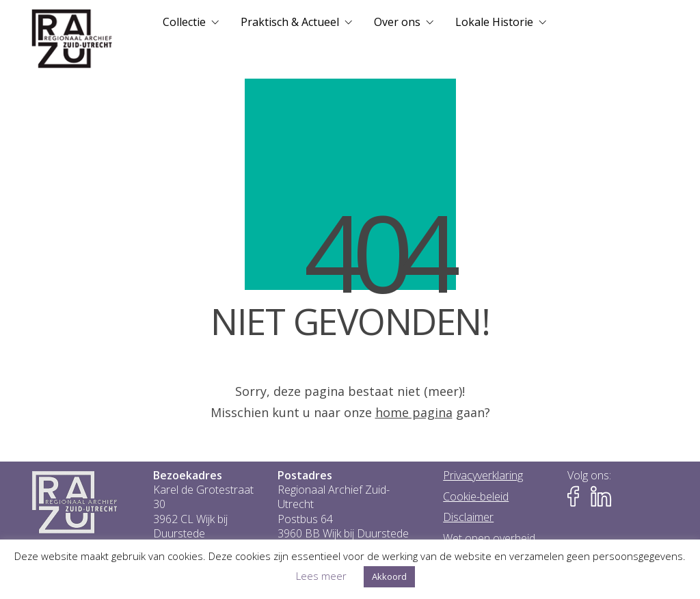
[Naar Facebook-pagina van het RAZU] (578, 497)
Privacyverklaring (483, 476)
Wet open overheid (489, 538)
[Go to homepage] (72, 39)
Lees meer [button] (321, 576)
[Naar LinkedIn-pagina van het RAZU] (601, 497)
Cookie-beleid (476, 497)
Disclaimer (468, 517)
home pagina (414, 412)
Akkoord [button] (389, 576)
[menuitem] (191, 22)
